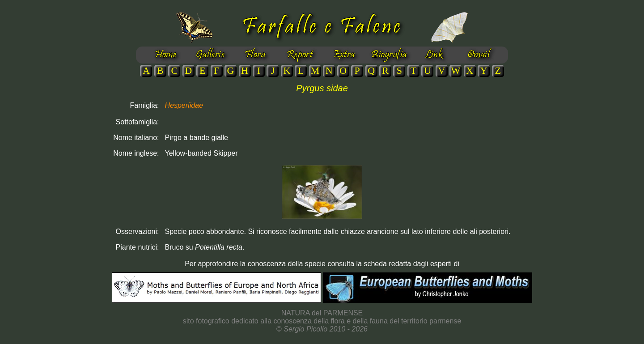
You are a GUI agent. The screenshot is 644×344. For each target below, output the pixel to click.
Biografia (389, 55)
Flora (255, 55)
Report (300, 55)
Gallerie (210, 55)
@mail (479, 55)
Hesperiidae (184, 105)
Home (166, 55)
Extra (344, 55)
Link (434, 55)
